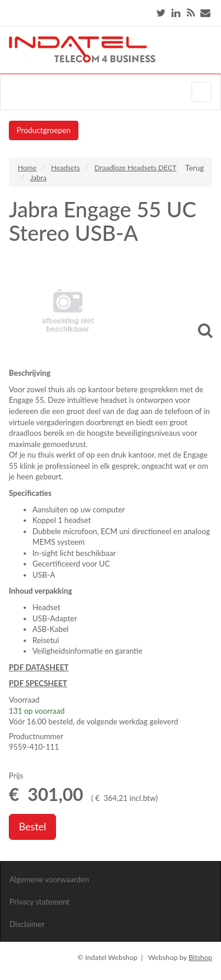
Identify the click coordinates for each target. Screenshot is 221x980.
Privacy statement (39, 902)
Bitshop (200, 957)
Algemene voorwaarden (49, 879)
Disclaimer (27, 924)
